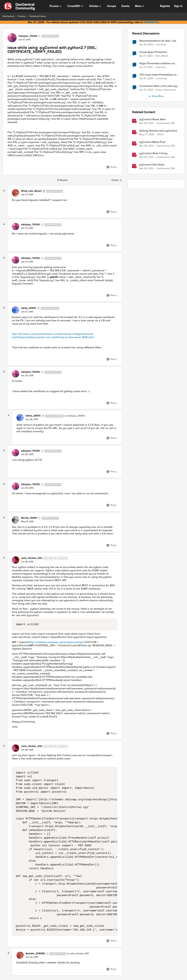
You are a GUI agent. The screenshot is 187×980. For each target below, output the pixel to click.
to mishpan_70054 (75, 416)
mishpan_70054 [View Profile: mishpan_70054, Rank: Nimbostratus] (28, 36)
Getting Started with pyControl (158, 131)
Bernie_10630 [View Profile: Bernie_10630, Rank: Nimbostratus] (29, 518)
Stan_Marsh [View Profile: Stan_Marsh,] (162, 56)
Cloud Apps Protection (153, 52)
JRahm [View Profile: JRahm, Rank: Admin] (161, 135)
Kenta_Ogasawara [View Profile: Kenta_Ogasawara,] (166, 90)
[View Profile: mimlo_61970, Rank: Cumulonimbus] (16, 310)
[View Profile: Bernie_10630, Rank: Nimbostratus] (16, 520)
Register (165, 6)
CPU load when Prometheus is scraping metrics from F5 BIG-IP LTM (159, 75)
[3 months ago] (146, 45)
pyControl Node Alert (152, 119)
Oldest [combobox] (117, 180)
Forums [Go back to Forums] (22, 16)
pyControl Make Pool (152, 142)
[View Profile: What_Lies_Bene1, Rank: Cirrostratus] (16, 193)
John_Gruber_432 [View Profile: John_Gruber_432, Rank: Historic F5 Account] (32, 558)
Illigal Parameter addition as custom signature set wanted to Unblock (159, 63)
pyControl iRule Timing (153, 153)
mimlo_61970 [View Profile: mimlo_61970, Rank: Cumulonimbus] (28, 308)
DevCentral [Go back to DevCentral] (8, 16)
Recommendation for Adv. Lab (158, 41)
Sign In (178, 6)
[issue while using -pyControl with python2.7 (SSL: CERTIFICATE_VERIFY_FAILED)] (27, 195)
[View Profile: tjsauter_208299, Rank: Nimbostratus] (20, 955)
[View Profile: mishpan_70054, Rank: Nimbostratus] (12, 38)
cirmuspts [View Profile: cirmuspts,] (161, 44)
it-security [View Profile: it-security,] (160, 67)
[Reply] (111, 167)
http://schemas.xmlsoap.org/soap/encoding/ (56, 642)
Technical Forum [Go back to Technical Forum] (38, 16)
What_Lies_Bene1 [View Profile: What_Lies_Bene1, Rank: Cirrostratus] (31, 191)
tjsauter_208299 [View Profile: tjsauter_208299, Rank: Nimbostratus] (35, 954)
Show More (156, 96)
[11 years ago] (146, 123)
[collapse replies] (4, 191)
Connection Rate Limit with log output (158, 86)
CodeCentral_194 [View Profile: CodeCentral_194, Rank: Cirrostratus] (165, 123)
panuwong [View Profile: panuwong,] (161, 79)
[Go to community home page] (19, 6)
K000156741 (151, 22)
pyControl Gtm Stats (152, 165)
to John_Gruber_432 (78, 954)
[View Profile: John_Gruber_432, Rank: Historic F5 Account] (16, 560)
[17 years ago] (147, 135)
